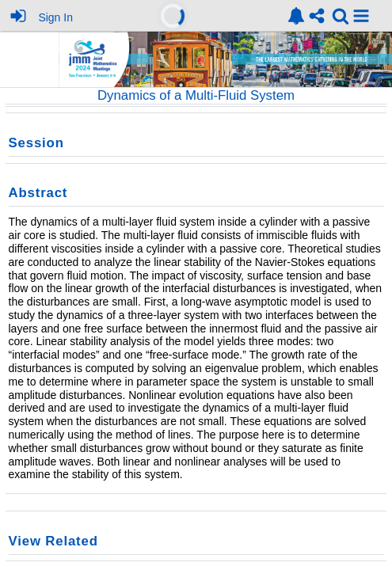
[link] (296, 16)
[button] (361, 16)
